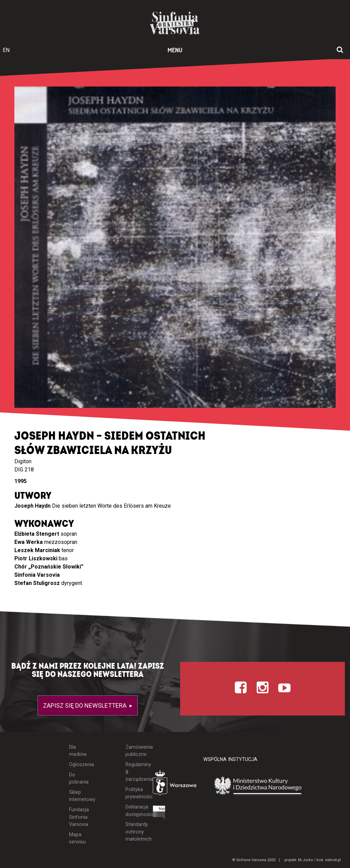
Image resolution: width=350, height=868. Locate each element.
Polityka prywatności (134, 793)
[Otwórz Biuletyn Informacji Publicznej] (159, 814)
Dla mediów (78, 751)
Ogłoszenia (78, 765)
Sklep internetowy (78, 796)
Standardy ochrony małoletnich (134, 832)
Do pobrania (78, 779)
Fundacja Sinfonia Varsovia (78, 817)
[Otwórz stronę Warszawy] (175, 785)
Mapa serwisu (77, 838)
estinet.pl (333, 860)
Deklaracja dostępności (134, 811)
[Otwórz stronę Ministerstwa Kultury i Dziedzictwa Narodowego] (258, 786)
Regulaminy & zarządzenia (134, 772)
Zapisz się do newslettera (85, 705)
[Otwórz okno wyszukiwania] (340, 50)
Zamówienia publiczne (134, 751)
